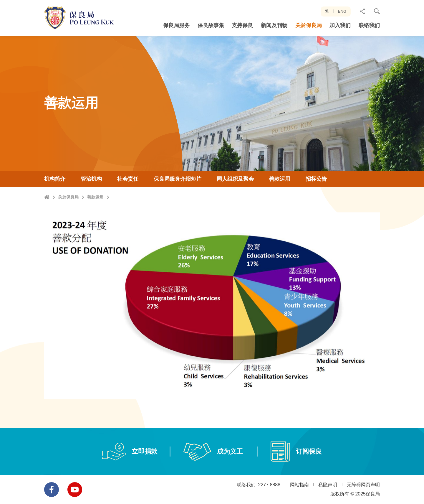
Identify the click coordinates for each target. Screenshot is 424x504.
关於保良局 (68, 219)
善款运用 (95, 219)
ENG (342, 11)
